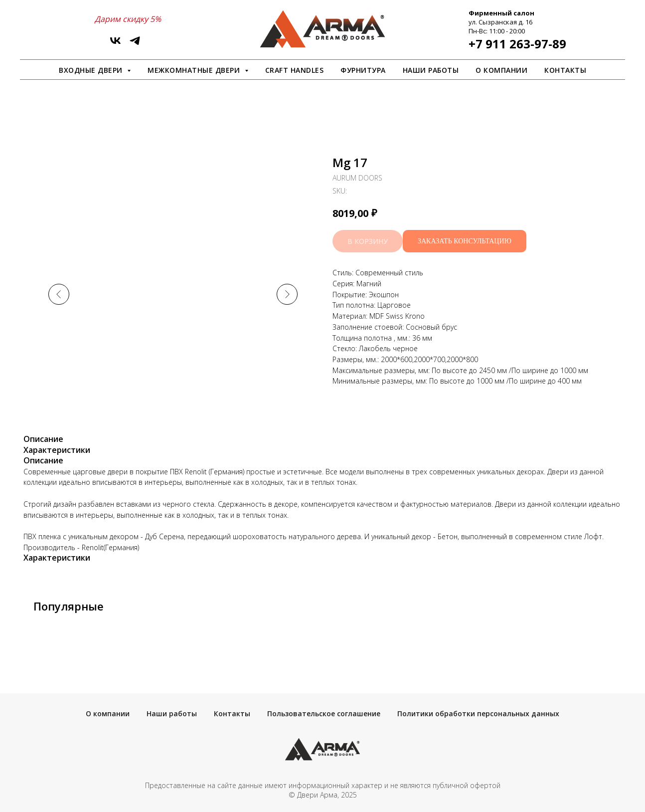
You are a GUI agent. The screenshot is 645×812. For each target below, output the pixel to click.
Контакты (565, 70)
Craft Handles (295, 70)
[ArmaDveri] (135, 44)
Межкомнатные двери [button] (195, 70)
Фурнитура (363, 70)
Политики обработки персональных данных (478, 713)
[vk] (115, 44)
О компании (501, 70)
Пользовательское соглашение (324, 713)
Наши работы (431, 70)
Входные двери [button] (92, 70)
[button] (465, 241)
